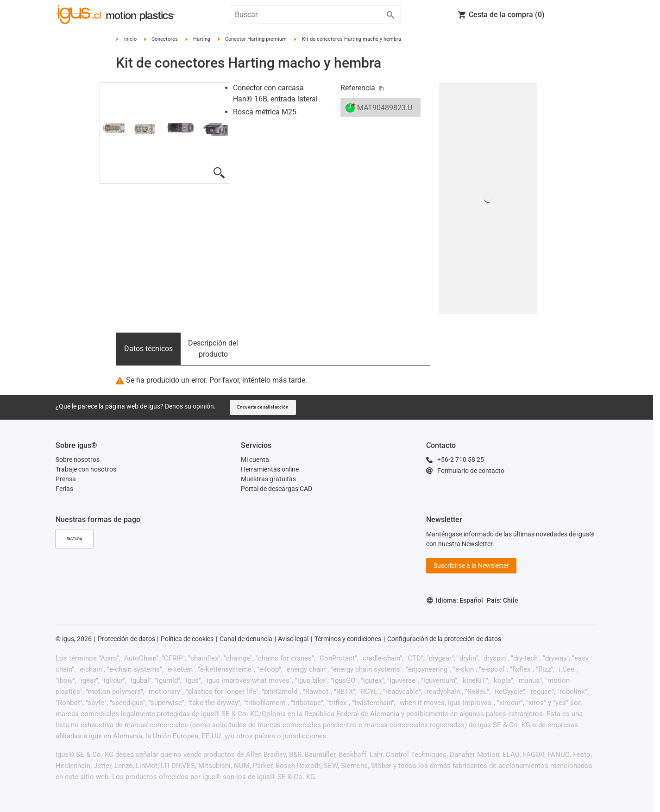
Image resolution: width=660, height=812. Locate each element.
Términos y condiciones (348, 639)
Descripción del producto (213, 349)
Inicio (130, 39)
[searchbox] (308, 15)
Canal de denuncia (246, 639)
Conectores (165, 39)
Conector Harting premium (256, 39)
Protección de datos (126, 639)
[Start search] (390, 15)
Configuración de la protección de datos (444, 639)
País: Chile (503, 600)
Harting (202, 39)
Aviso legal (293, 639)
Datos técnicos (148, 349)
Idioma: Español (455, 601)
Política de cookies (187, 639)
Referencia (358, 88)
